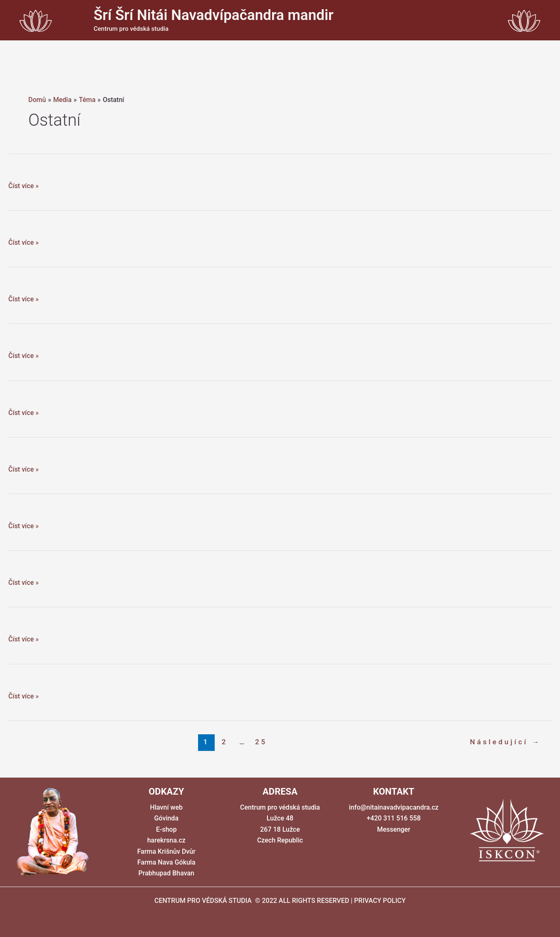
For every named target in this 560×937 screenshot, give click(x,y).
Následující (505, 742)
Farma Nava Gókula (166, 862)
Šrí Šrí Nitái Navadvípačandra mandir (214, 15)
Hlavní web (166, 807)
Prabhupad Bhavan (166, 873)
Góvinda (166, 818)
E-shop (166, 829)
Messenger (394, 829)
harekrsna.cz (166, 840)
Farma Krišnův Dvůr (166, 851)
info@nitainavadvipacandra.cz (394, 807)
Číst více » (24, 186)
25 (261, 742)
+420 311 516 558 (394, 818)
